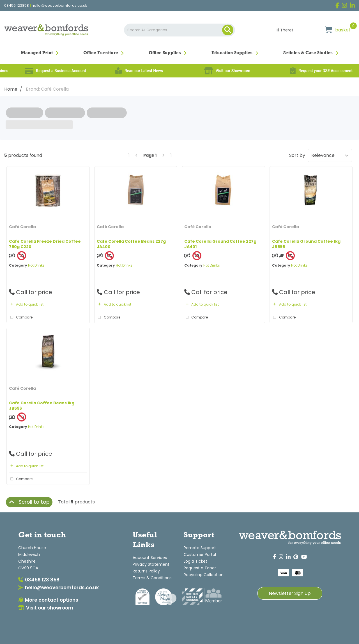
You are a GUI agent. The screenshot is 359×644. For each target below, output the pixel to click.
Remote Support (200, 548)
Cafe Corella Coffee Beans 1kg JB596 (42, 406)
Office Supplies (165, 53)
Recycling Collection (204, 575)
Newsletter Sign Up (290, 593)
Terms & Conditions (152, 578)
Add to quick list (26, 304)
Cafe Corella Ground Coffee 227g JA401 (220, 244)
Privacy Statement (151, 564)
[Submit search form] (228, 30)
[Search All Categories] (180, 30)
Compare (21, 317)
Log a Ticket (195, 561)
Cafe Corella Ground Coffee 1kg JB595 (306, 244)
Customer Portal (200, 554)
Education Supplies (232, 53)
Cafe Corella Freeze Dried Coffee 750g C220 (45, 244)
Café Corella (22, 227)
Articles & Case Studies (308, 53)
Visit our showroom (46, 608)
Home (11, 89)
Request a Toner (200, 568)
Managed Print (37, 53)
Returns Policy (146, 571)
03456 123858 (17, 6)
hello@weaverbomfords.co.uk (59, 6)
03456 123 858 (39, 580)
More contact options (48, 600)
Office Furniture (101, 53)
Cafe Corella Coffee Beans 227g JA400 (131, 244)
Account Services (150, 558)
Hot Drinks (36, 265)
